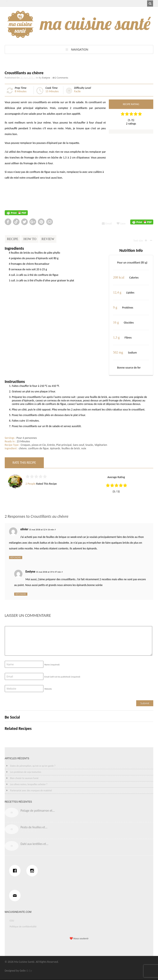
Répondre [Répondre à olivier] (16, 557)
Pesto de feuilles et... (34, 827)
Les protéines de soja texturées (26, 772)
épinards (55, 448)
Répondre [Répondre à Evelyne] (21, 594)
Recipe (13, 239)
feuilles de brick (71, 448)
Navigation (80, 49)
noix (84, 448)
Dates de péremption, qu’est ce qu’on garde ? (33, 766)
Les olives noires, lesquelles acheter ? (29, 784)
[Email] (16, 896)
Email (107, 224)
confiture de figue (38, 448)
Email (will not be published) (62, 677)
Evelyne (46, 78)
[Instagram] (33, 871)
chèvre (23, 448)
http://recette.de (15, 187)
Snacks (89, 445)
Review (48, 239)
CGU (12, 921)
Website (48, 689)
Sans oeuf (78, 445)
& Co (29, 971)
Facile (77, 91)
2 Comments (61, 78)
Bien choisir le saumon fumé (24, 778)
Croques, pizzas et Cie (33, 445)
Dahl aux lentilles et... (35, 844)
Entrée (51, 445)
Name (52, 665)
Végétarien (101, 445)
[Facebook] (16, 871)
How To (30, 239)
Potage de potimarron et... (38, 811)
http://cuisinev (13, 195)
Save (121, 224)
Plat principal (64, 445)
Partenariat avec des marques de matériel (31, 790)
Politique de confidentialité (23, 927)
